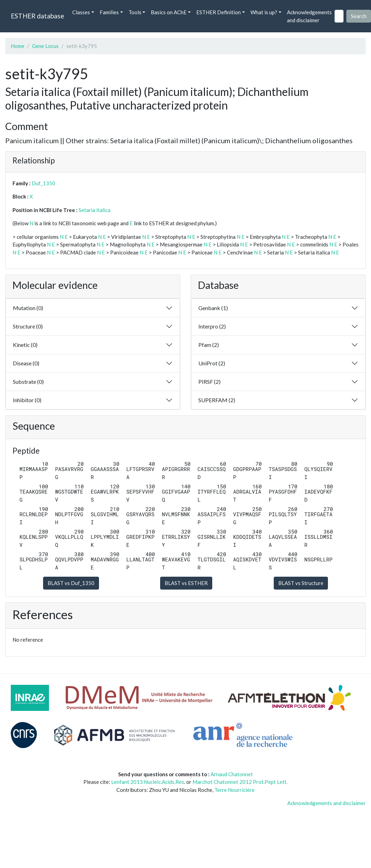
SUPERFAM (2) (217, 400)
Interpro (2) (212, 326)
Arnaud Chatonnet (232, 774)
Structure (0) (28, 326)
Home (18, 46)
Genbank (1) (213, 308)
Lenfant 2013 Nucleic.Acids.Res (148, 782)
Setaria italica (94, 210)
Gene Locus (45, 46)
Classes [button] (81, 12)
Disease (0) (26, 363)
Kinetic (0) (25, 345)
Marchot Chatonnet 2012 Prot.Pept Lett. (240, 782)
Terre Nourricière (234, 790)
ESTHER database (37, 16)
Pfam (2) (209, 345)
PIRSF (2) (209, 382)
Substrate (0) (28, 382)
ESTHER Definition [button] (219, 12)
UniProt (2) (212, 363)
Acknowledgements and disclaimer (309, 16)
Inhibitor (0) (27, 400)
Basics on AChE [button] (169, 12)
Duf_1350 (43, 183)
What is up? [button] (264, 12)
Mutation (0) (28, 308)
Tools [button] (135, 12)
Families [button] (109, 12)
